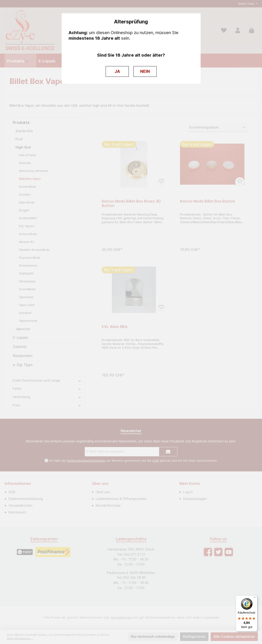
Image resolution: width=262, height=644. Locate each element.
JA (117, 71)
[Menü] (255, 598)
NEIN (145, 71)
